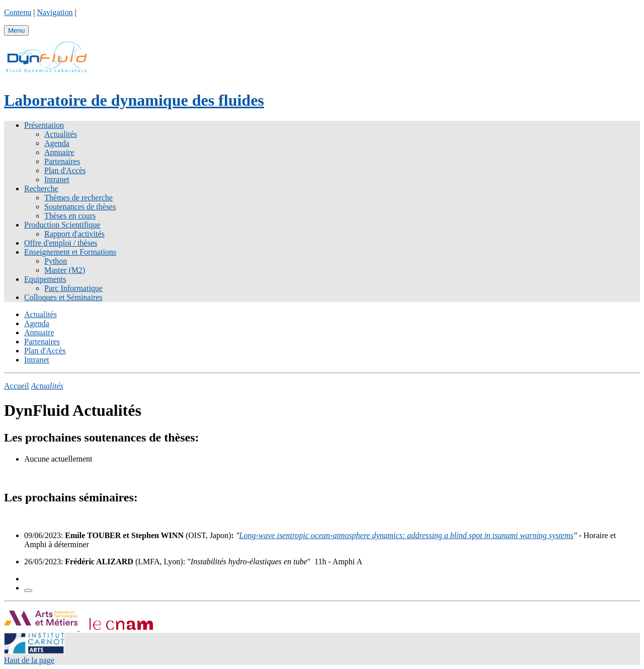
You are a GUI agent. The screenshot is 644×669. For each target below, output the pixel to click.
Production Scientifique (62, 225)
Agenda (57, 143)
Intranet (57, 179)
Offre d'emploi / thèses (61, 243)
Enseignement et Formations (70, 252)
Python (56, 261)
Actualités (61, 134)
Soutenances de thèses (80, 207)
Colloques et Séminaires (63, 297)
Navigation (55, 12)
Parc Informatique (73, 288)
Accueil (17, 386)
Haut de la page (29, 660)
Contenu (18, 12)
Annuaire (59, 152)
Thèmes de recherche (78, 198)
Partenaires (62, 161)
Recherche (41, 189)
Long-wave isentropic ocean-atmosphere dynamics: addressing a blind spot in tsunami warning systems (406, 535)
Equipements (45, 279)
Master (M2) (65, 270)
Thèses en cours (70, 216)
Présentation (44, 125)
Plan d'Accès (65, 170)
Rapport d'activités (74, 234)
